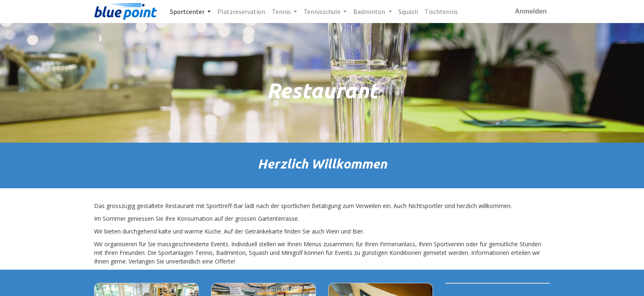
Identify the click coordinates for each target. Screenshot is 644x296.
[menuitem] (241, 12)
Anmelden (531, 11)
